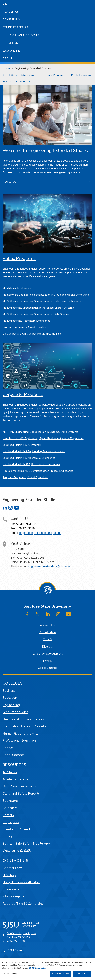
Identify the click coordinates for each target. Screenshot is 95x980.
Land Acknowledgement (48, 654)
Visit (6, 4)
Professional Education (19, 741)
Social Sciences (13, 755)
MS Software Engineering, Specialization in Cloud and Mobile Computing (46, 295)
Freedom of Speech (17, 829)
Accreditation (48, 632)
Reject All (82, 974)
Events (7, 82)
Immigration (11, 836)
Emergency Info (14, 889)
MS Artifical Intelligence (17, 288)
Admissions (11, 19)
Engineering (11, 705)
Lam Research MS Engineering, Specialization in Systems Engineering (43, 438)
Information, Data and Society (24, 726)
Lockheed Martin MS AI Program (22, 445)
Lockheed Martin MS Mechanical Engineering (29, 458)
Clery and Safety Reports (21, 793)
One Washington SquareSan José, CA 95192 (21, 935)
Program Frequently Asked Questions (25, 327)
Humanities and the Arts (20, 733)
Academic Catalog (16, 779)
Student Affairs (15, 27)
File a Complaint (14, 896)
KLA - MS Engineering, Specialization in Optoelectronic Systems (40, 432)
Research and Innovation (23, 35)
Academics (11, 12)
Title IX (47, 639)
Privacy (48, 661)
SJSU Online (11, 51)
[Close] (90, 963)
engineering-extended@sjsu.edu (40, 533)
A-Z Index (10, 772)
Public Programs (81, 75)
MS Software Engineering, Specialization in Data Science (36, 314)
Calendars (10, 808)
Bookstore (10, 801)
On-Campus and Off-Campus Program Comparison (32, 334)
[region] (47, 969)
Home (6, 68)
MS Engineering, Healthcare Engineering (27, 321)
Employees (11, 822)
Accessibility (47, 625)
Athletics (10, 43)
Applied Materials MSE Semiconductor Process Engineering (38, 471)
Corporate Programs (52, 75)
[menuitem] (9, 75)
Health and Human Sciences (23, 719)
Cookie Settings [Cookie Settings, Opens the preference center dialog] (11, 974)
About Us (8, 75)
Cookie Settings (47, 668)
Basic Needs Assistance (19, 786)
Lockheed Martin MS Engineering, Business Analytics (34, 451)
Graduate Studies (15, 712)
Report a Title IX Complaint (23, 904)
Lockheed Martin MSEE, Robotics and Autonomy (31, 464)
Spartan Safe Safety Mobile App (26, 844)
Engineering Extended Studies (33, 68)
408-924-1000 (16, 941)
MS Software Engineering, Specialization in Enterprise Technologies (43, 301)
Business (9, 691)
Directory (9, 875)
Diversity (48, 647)
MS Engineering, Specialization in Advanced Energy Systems (38, 308)
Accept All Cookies (61, 974)
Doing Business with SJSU (21, 882)
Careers (8, 815)
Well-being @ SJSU (17, 851)
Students (21, 82)
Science (8, 748)
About (8, 58)
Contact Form (13, 868)
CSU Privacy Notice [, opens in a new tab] (38, 968)
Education (10, 698)
